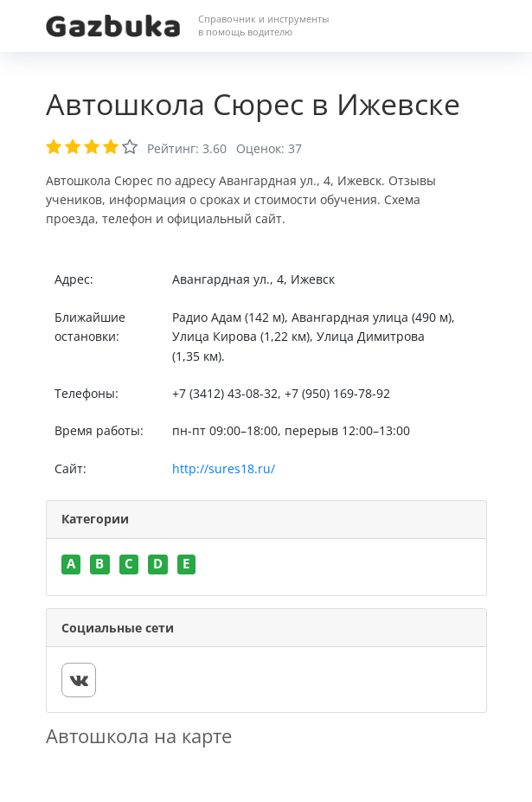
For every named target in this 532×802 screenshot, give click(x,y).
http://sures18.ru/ (224, 468)
